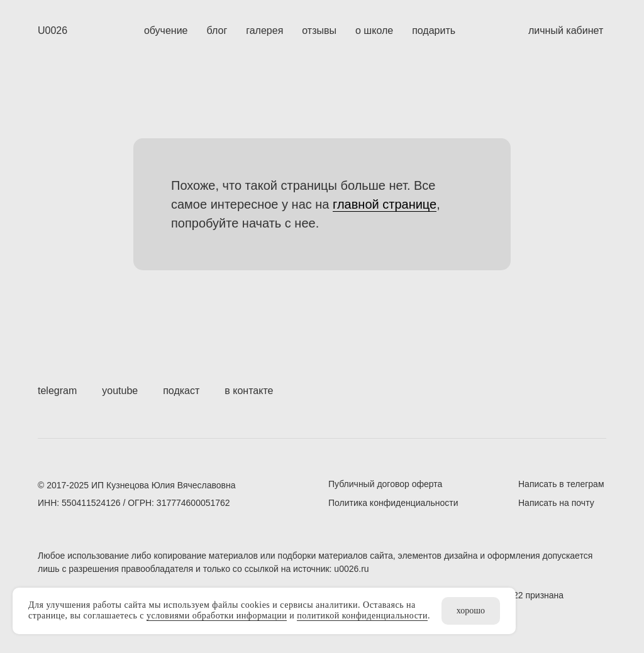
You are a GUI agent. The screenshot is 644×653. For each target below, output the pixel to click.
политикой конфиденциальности (362, 616)
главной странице (385, 204)
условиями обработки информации (217, 616)
